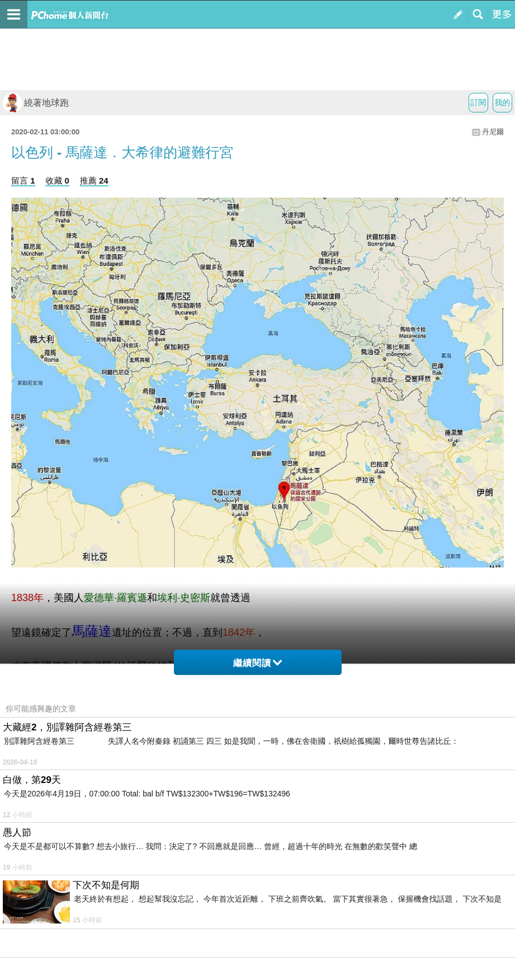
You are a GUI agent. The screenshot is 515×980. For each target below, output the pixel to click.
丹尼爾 (493, 132)
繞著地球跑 (36, 103)
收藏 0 (57, 180)
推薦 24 (94, 180)
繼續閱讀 (257, 663)
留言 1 (23, 180)
